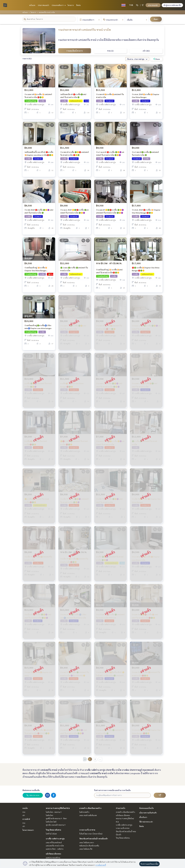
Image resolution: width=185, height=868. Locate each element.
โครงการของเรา (28, 830)
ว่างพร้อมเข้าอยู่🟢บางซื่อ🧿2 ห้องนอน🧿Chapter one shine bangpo (38, 328)
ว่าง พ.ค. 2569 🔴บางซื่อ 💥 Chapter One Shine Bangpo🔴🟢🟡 (146, 212)
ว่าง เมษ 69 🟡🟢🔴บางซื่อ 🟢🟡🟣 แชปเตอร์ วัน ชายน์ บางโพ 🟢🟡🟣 (110, 212)
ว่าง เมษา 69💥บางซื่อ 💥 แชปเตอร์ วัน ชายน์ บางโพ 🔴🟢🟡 (38, 97)
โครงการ (71, 5)
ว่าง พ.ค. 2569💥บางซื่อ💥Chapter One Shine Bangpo (146, 97)
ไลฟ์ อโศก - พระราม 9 (54, 812)
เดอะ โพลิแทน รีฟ (86, 849)
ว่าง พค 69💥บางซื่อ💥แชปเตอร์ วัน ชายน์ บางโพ (110, 97)
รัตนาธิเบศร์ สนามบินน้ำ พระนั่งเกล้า (94, 839)
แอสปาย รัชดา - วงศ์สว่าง (55, 849)
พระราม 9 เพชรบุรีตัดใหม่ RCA (58, 808)
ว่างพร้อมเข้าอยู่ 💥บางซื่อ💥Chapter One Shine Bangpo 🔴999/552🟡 (36, 270)
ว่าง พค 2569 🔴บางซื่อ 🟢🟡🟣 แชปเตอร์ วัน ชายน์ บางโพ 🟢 (39, 212)
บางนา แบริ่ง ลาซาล (87, 830)
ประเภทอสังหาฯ (58, 5)
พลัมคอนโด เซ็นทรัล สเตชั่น (89, 846)
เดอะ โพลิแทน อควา (87, 842)
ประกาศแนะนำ (43, 5)
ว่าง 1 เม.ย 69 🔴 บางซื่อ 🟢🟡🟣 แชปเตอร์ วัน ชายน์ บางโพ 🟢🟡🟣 (110, 154)
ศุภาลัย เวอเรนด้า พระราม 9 (56, 825)
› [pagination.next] (100, 759)
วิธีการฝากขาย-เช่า (146, 822)
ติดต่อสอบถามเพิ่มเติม (31, 790)
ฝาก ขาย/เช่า (153, 5)
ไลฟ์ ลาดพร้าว (84, 812)
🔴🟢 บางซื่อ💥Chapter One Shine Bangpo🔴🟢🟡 (146, 270)
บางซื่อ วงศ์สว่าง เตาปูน (55, 839)
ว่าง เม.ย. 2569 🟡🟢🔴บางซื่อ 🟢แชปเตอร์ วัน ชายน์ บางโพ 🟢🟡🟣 (74, 212)
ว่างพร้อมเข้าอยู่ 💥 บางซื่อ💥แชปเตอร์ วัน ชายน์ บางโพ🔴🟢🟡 (109, 272)
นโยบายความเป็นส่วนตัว (148, 813)
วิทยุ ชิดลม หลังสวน (53, 830)
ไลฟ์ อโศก (49, 815)
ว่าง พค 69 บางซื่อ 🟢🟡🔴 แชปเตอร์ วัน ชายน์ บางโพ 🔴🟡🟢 (75, 154)
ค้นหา (156, 19)
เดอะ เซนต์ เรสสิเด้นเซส (88, 815)
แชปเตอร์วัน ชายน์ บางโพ (55, 846)
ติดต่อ (78, 5)
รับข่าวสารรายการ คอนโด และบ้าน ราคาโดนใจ (112, 790)
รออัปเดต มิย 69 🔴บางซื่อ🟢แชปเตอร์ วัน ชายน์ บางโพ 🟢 (73, 97)
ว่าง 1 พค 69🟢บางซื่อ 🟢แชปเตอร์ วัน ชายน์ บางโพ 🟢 (145, 154)
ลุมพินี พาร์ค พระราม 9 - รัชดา (56, 818)
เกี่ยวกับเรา (143, 817)
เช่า (24, 815)
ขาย (24, 812)
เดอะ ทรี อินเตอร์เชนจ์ (54, 842)
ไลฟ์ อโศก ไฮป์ (51, 822)
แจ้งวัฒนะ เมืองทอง (53, 854)
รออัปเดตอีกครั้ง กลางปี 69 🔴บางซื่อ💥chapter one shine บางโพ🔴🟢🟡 (39, 154)
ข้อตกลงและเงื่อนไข (146, 808)
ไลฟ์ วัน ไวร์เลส (51, 834)
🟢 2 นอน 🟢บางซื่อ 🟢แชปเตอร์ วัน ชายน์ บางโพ (74, 270)
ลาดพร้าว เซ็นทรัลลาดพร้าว (90, 808)
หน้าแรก (32, 5)
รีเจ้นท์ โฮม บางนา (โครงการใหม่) (91, 834)
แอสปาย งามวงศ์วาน (53, 858)
